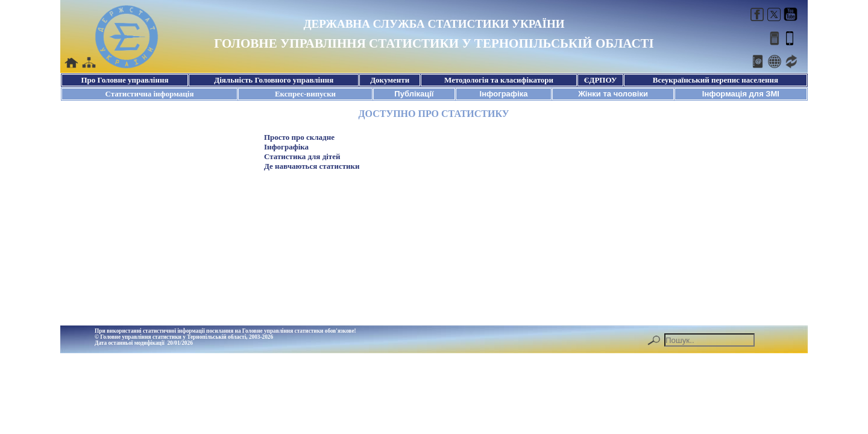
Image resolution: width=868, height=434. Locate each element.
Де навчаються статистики (312, 166)
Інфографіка (286, 147)
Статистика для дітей (302, 156)
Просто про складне (299, 137)
